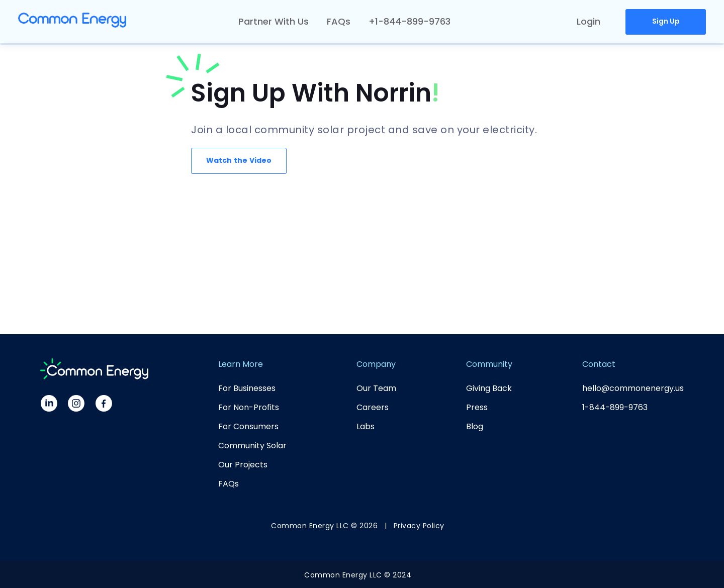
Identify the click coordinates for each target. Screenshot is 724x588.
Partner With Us (274, 21)
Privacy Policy (419, 526)
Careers (373, 407)
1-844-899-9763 (615, 407)
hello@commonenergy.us (633, 388)
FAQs (339, 21)
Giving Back (489, 388)
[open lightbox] (243, 161)
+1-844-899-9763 (410, 21)
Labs (366, 426)
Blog (475, 426)
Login (589, 21)
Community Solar (252, 446)
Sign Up (666, 21)
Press (477, 407)
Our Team (376, 388)
